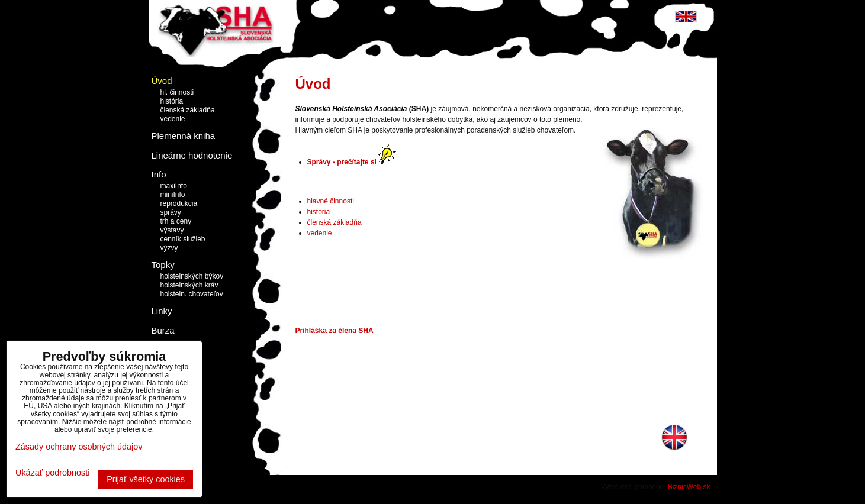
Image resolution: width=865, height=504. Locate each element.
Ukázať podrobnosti (52, 473)
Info (159, 174)
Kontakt (167, 349)
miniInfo (173, 195)
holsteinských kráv (189, 285)
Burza (163, 330)
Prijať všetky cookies (146, 479)
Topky (163, 265)
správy (171, 212)
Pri (300, 331)
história (172, 101)
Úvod (162, 81)
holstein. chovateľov (192, 294)
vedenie (173, 119)
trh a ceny (176, 221)
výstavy (172, 230)
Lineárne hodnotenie (192, 155)
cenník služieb (183, 239)
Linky (162, 311)
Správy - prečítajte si (342, 162)
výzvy (169, 248)
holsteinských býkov (192, 276)
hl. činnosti (177, 92)
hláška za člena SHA (339, 331)
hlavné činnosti (331, 201)
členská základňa (188, 110)
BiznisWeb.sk (689, 487)
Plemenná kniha (184, 136)
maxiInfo (174, 186)
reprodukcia (179, 203)
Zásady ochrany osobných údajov (79, 447)
